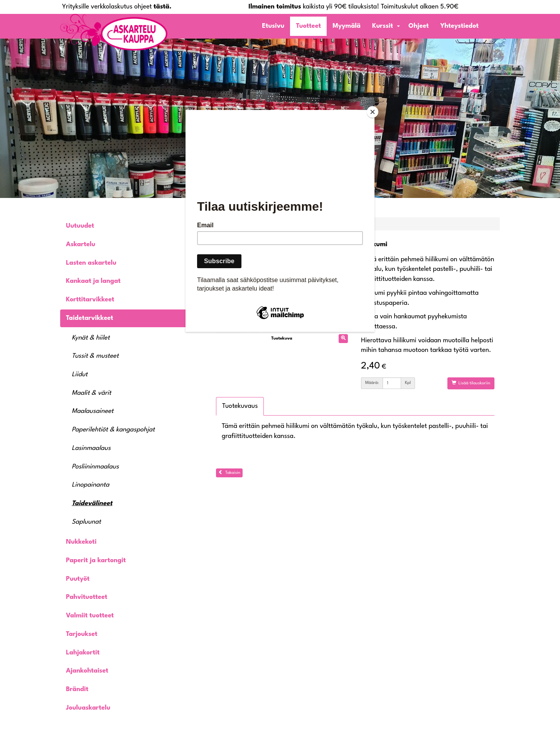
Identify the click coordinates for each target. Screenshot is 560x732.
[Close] (373, 112)
